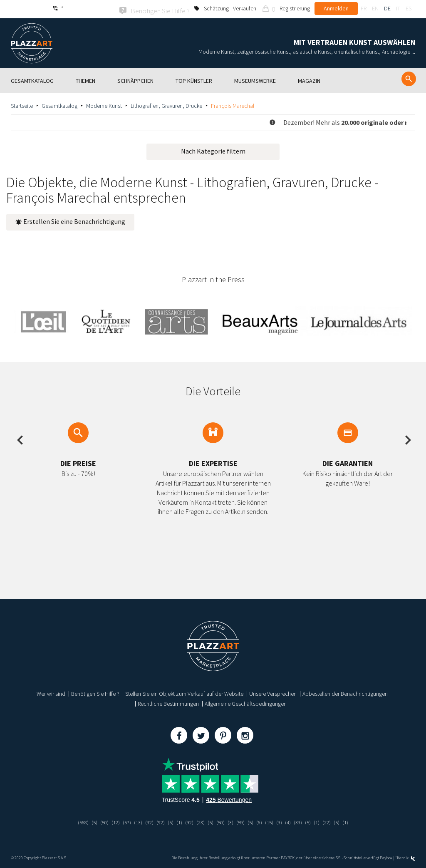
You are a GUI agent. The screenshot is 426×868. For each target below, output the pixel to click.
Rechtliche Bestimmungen (168, 702)
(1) (178, 821)
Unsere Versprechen (273, 692)
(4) (293, 821)
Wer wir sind (51, 692)
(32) (146, 821)
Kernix (406, 857)
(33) (304, 821)
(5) (87, 821)
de (387, 8)
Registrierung (295, 8)
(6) (263, 821)
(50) (98, 821)
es (409, 8)
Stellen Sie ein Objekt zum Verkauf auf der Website (184, 692)
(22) (334, 821)
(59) (243, 821)
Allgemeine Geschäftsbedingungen (246, 702)
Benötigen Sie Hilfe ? (95, 692)
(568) (75, 821)
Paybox (386, 857)
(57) (122, 821)
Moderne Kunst (104, 104)
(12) (110, 821)
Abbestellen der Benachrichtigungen (345, 692)
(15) (273, 821)
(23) (201, 821)
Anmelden (336, 8)
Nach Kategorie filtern (213, 150)
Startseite (22, 104)
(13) (134, 821)
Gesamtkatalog (59, 104)
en (375, 8)
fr (364, 8)
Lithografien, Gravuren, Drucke (166, 104)
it (398, 8)
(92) (158, 821)
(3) (232, 821)
